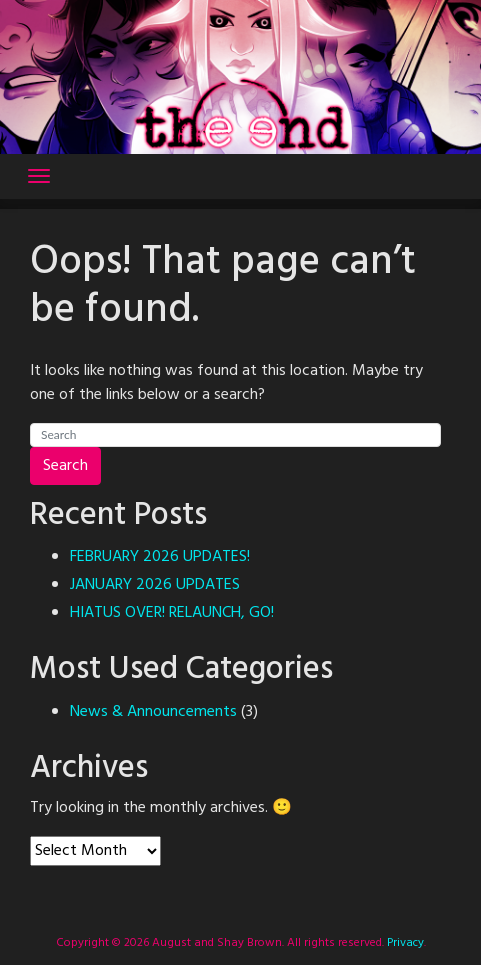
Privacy (404, 943)
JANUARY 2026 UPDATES (155, 585)
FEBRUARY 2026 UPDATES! (160, 557)
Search (65, 466)
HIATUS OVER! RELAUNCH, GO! (172, 613)
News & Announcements (153, 712)
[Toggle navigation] (39, 176)
